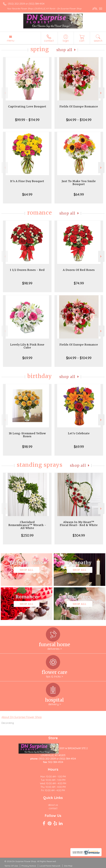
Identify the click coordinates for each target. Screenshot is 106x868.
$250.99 (27, 535)
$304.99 (79, 535)
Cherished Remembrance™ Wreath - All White (27, 525)
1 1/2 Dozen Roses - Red (27, 270)
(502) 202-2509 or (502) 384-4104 (26, 4)
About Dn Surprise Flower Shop (22, 717)
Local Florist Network (50, 866)
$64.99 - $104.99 (79, 120)
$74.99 (79, 283)
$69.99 (27, 358)
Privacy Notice (29, 866)
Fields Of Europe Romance (79, 106)
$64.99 (27, 194)
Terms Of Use (11, 866)
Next (101, 93)
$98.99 (27, 283)
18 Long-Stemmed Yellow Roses (27, 435)
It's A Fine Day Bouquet (27, 181)
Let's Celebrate (79, 433)
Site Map (68, 866)
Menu (11, 40)
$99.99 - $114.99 (27, 120)
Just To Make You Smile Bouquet (79, 183)
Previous (5, 93)
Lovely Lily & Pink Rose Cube (27, 346)
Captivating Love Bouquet (27, 106)
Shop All (64, 50)
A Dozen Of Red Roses (79, 270)
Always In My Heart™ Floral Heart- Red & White (79, 524)
